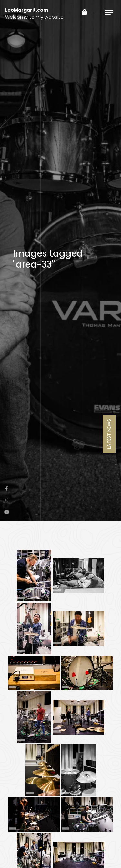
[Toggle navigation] (109, 12)
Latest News (109, 434)
